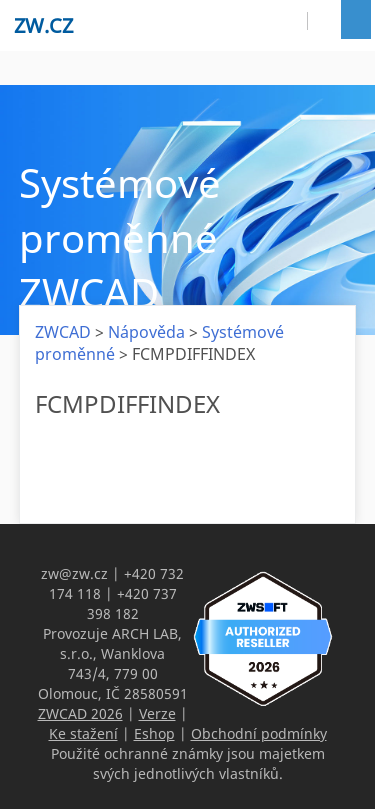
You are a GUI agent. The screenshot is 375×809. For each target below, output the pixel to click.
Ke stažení (83, 733)
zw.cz (43, 25)
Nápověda (146, 332)
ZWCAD (63, 332)
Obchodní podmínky (259, 733)
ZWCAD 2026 (80, 713)
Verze (157, 713)
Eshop (154, 733)
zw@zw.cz (74, 573)
